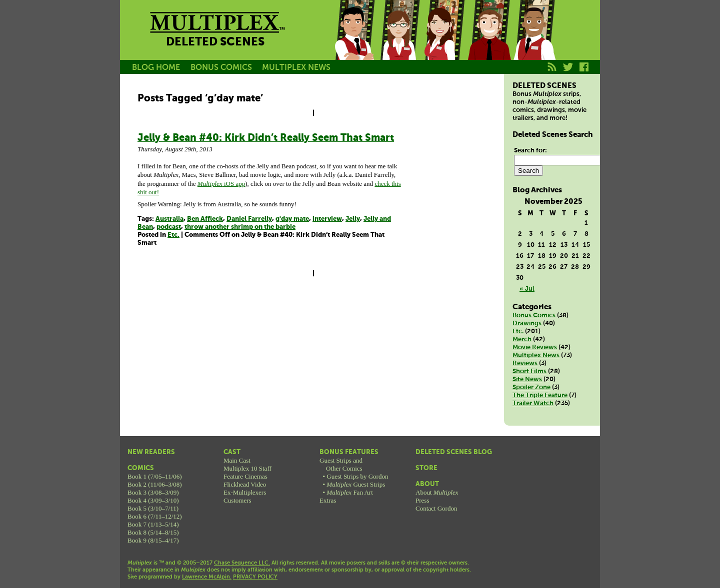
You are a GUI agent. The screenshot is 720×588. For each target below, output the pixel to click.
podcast (169, 227)
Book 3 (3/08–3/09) (153, 492)
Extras (328, 500)
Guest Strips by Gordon (357, 476)
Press (422, 500)
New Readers (151, 452)
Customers (237, 500)
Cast (232, 452)
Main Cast (237, 460)
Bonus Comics (534, 315)
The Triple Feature (540, 395)
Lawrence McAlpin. (207, 577)
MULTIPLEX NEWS (296, 68)
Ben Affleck (205, 219)
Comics (141, 468)
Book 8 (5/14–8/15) (153, 532)
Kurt (489, 41)
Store (426, 468)
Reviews (525, 363)
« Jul (527, 289)
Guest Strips (356, 484)
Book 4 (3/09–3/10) (153, 500)
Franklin (534, 41)
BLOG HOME (156, 68)
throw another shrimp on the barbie (240, 227)
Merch (522, 339)
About (427, 484)
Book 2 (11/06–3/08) (155, 484)
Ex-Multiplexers (245, 492)
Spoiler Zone (531, 387)
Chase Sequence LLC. (242, 563)
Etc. (173, 235)
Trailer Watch (533, 403)
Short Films (529, 371)
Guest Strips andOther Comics (341, 464)
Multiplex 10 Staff (247, 468)
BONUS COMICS (221, 68)
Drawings (527, 323)
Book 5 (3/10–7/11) (153, 508)
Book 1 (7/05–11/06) (155, 476)
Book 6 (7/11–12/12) (155, 516)
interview (327, 219)
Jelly (353, 219)
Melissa (444, 41)
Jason (354, 41)
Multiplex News (536, 355)
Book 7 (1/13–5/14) (153, 524)
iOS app (221, 184)
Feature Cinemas (245, 476)
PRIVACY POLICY (255, 577)
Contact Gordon (436, 508)
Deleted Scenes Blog (454, 452)
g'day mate (292, 219)
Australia (169, 219)
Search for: (530, 151)
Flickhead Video (245, 484)
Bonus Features (349, 452)
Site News (527, 379)
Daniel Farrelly (249, 219)
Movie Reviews (535, 347)
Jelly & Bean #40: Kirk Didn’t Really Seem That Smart (266, 138)
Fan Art (349, 492)
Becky (399, 41)
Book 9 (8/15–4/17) (153, 540)
